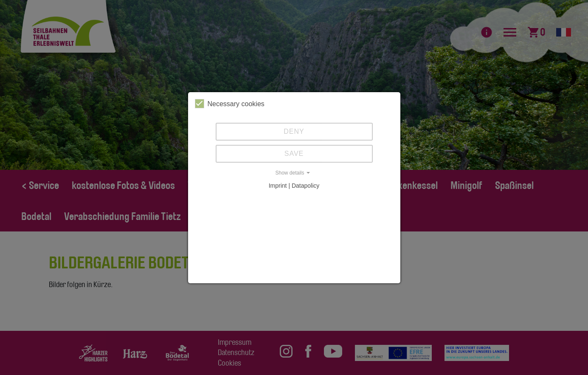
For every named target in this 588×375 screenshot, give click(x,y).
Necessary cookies (230, 104)
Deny (294, 131)
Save (294, 154)
